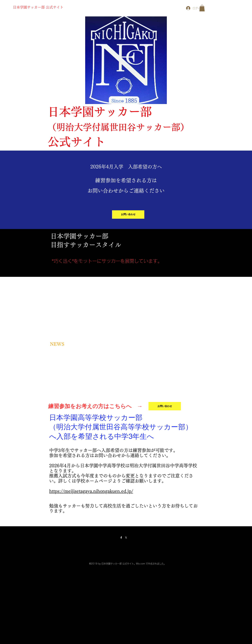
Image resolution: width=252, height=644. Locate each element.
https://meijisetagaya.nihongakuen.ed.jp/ (91, 491)
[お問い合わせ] (128, 215)
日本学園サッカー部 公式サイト (38, 7)
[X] (126, 538)
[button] (202, 8)
